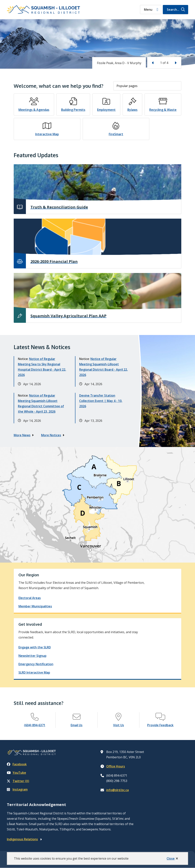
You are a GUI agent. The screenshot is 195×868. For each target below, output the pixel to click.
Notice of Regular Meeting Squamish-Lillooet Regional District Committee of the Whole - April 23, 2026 (41, 403)
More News (22, 435)
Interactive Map (47, 134)
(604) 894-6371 (35, 725)
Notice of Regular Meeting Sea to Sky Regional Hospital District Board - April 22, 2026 (42, 367)
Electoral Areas (30, 598)
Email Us (77, 725)
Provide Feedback (160, 725)
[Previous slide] (153, 63)
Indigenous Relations (22, 839)
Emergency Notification (36, 664)
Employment (106, 110)
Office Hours (116, 766)
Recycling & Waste (163, 110)
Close (171, 858)
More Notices (51, 435)
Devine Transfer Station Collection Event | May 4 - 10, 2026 (101, 401)
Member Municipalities (35, 606)
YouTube (16, 773)
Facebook (17, 764)
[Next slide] (175, 63)
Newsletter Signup (32, 656)
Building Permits (73, 110)
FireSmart (116, 134)
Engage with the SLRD (35, 647)
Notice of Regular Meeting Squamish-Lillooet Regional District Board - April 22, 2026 (103, 367)
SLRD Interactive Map (34, 672)
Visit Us (119, 725)
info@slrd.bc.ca (117, 790)
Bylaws (132, 110)
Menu (148, 10)
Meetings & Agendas (34, 110)
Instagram (17, 789)
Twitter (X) (18, 781)
